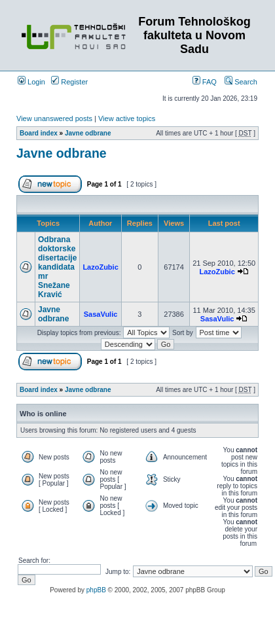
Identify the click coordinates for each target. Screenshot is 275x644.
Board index (39, 133)
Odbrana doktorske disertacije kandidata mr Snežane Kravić (57, 267)
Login (31, 82)
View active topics (127, 118)
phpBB (96, 590)
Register (69, 82)
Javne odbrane (88, 133)
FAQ (205, 82)
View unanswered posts (54, 118)
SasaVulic (101, 314)
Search (241, 82)
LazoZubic (100, 267)
